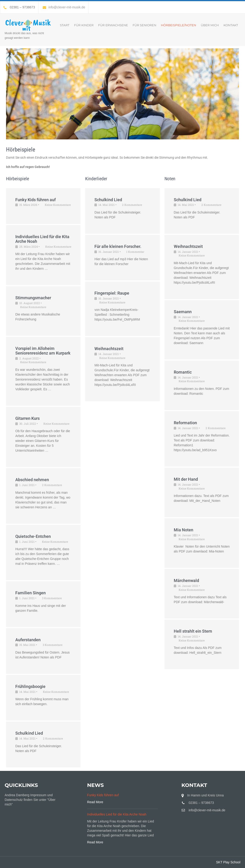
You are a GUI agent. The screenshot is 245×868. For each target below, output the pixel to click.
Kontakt (231, 25)
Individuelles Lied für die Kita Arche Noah (42, 239)
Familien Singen (31, 593)
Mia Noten (184, 530)
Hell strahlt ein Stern (193, 631)
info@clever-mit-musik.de (64, 7)
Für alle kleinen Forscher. (118, 246)
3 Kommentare (52, 598)
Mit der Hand (186, 479)
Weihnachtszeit (109, 349)
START (65, 25)
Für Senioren (144, 25)
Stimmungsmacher (33, 298)
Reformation (185, 423)
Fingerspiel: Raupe (112, 293)
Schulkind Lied (29, 733)
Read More (95, 802)
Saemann (183, 312)
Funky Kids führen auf (35, 200)
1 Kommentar (135, 252)
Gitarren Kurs (27, 418)
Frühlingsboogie (30, 686)
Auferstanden (28, 640)
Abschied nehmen (32, 480)
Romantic (183, 372)
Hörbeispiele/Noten (179, 25)
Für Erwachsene (113, 25)
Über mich (210, 25)
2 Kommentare (52, 485)
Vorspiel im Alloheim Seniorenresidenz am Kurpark (43, 351)
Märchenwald (186, 580)
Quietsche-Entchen (33, 536)
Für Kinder (84, 25)
